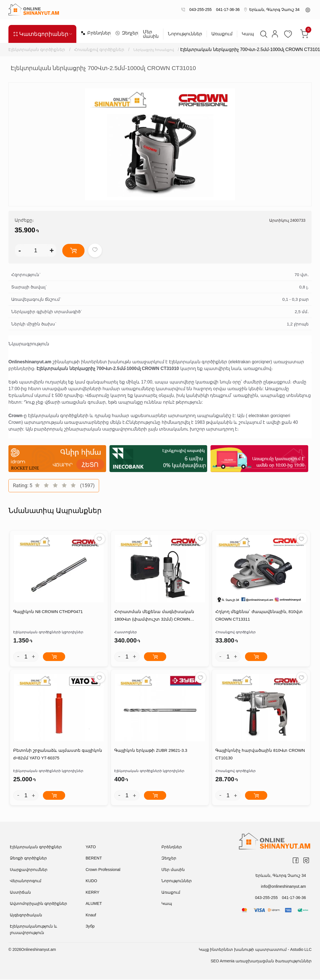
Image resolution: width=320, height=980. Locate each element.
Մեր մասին (150, 34)
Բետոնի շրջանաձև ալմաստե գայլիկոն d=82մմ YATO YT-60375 (57, 755)
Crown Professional (103, 870)
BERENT (94, 859)
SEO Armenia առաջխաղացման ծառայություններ (261, 961)
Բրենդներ (93, 33)
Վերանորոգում (26, 881)
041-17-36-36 (227, 10)
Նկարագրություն (29, 344)
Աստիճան (20, 893)
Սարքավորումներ (29, 870)
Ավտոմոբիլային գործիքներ (38, 904)
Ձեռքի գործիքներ (28, 859)
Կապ (248, 34)
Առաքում (222, 34)
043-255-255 (199, 10)
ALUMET (94, 904)
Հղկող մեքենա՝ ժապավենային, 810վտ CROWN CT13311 (259, 616)
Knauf (91, 915)
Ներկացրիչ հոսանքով (160, 49)
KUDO (91, 881)
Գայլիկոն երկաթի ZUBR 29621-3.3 (151, 751)
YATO (91, 847)
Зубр (90, 927)
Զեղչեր (124, 33)
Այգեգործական (26, 915)
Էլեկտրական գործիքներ (37, 49)
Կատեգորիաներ (42, 34)
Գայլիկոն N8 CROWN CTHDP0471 (48, 612)
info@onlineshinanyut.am (284, 887)
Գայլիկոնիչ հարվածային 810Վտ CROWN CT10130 (260, 755)
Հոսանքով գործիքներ (100, 49)
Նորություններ (185, 34)
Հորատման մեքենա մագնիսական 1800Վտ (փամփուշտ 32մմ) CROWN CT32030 (154, 617)
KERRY (92, 893)
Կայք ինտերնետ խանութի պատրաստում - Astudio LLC (255, 950)
